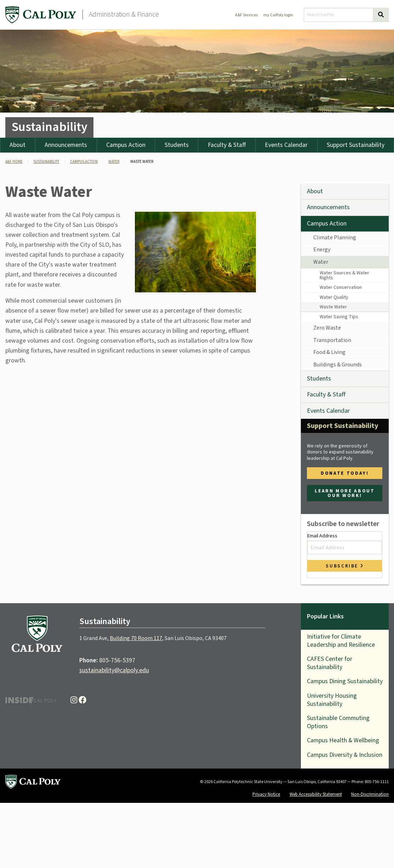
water (114, 162)
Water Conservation (341, 287)
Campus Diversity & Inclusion (345, 755)
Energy (322, 250)
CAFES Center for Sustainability (330, 663)
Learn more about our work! (345, 493)
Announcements (66, 145)
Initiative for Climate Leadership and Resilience (341, 641)
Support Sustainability (343, 426)
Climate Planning (335, 238)
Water (321, 262)
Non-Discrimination (370, 794)
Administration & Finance (124, 15)
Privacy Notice (266, 794)
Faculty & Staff (227, 145)
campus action (84, 162)
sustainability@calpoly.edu (114, 670)
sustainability (46, 162)
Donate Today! (345, 473)
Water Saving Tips (339, 317)
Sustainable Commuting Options (338, 722)
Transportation (332, 340)
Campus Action (126, 145)
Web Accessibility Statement (316, 794)
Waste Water (333, 307)
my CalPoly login (278, 15)
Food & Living (329, 352)
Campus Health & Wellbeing (343, 740)
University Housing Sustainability (332, 700)
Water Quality (334, 297)
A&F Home (14, 162)
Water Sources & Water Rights (344, 275)
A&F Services (246, 15)
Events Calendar (286, 145)
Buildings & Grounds (338, 365)
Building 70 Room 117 (136, 638)
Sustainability (50, 127)
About (18, 145)
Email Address (345, 543)
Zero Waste (327, 328)
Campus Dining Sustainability (345, 681)
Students (177, 145)
